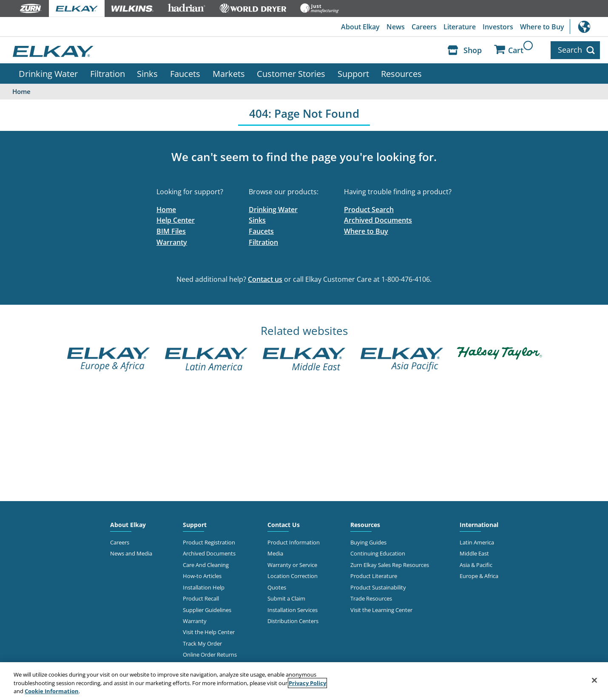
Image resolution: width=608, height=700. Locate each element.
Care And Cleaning (206, 565)
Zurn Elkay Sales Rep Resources (390, 565)
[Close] (594, 680)
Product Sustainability (378, 587)
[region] (304, 681)
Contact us (265, 279)
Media (275, 553)
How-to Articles (202, 576)
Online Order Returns (210, 655)
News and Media (131, 553)
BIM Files (171, 231)
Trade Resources (371, 598)
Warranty (172, 242)
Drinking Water (48, 74)
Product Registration (209, 542)
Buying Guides (368, 542)
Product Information (294, 542)
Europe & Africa (479, 576)
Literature (460, 27)
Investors (498, 27)
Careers (424, 27)
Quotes (277, 587)
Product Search (369, 210)
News (396, 27)
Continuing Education (378, 553)
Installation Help (204, 587)
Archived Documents (378, 220)
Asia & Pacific (476, 565)
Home (166, 210)
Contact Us (284, 525)
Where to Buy (542, 27)
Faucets (185, 74)
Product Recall (201, 598)
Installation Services (293, 610)
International (589, 27)
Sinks (147, 74)
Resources (401, 74)
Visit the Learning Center (381, 610)
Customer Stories (291, 74)
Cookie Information (52, 691)
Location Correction (293, 576)
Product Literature (374, 576)
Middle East (474, 553)
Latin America (477, 542)
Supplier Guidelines (207, 610)
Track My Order (202, 643)
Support (353, 74)
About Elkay (360, 27)
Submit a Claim (286, 598)
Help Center (176, 220)
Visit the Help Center (209, 632)
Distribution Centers (293, 621)
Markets (229, 74)
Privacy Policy (307, 683)
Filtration (108, 74)
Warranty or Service (292, 565)
